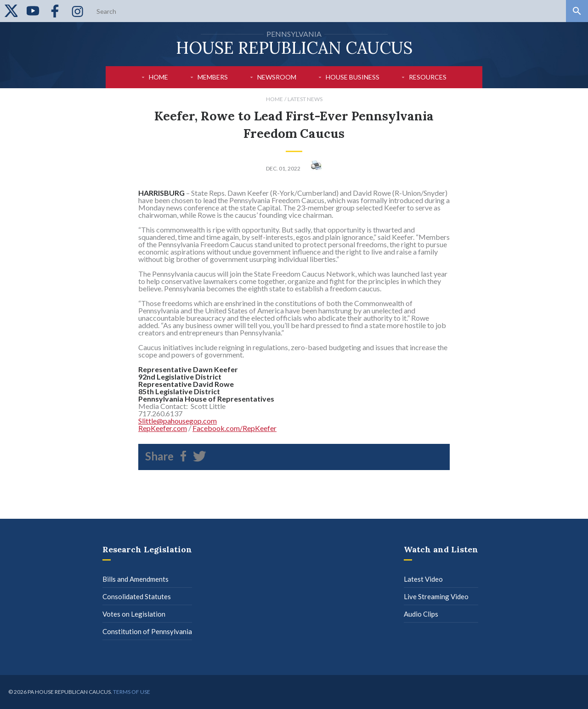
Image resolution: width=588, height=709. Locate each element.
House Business (353, 77)
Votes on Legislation (134, 614)
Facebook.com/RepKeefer (235, 428)
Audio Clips (421, 614)
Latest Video (423, 579)
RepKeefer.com (163, 428)
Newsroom (277, 77)
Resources (428, 77)
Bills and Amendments (136, 579)
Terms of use (132, 692)
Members (213, 77)
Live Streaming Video (436, 596)
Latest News (305, 99)
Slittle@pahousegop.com (178, 421)
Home (158, 77)
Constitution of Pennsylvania (147, 631)
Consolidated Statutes (137, 596)
